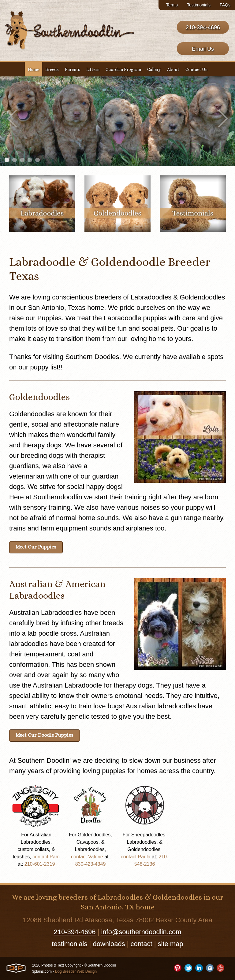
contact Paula (136, 857)
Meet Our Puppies (36, 547)
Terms (172, 5)
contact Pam (46, 857)
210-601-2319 (40, 864)
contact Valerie (87, 857)
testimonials (69, 944)
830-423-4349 (91, 864)
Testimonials (199, 5)
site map (170, 944)
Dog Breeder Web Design (76, 971)
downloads (109, 944)
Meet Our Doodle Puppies (45, 735)
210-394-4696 (203, 28)
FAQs (225, 5)
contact (142, 944)
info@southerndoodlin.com (141, 932)
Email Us (203, 49)
